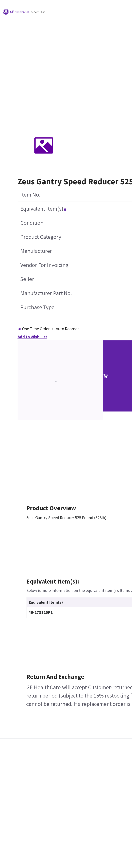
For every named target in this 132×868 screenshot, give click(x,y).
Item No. (30, 195)
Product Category (41, 237)
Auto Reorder (67, 329)
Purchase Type (37, 307)
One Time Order (36, 329)
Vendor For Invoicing (44, 265)
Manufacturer (36, 251)
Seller (27, 279)
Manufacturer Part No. (46, 293)
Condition (32, 223)
